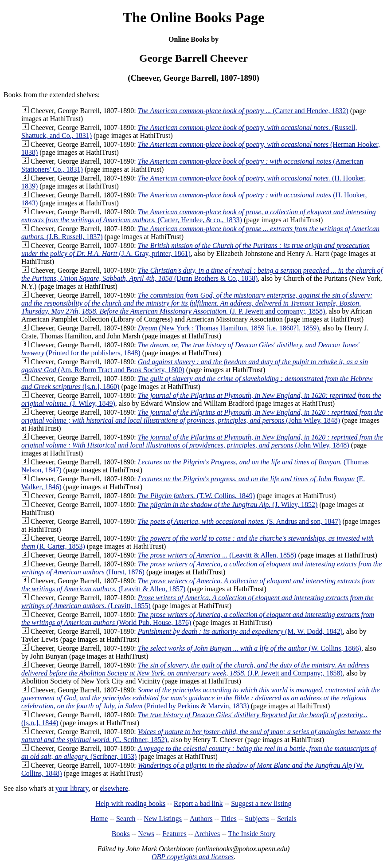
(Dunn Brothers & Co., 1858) (202, 274)
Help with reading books (130, 803)
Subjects (257, 819)
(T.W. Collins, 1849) (196, 496)
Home (99, 819)
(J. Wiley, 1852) (228, 505)
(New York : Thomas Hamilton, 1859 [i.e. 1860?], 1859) (229, 328)
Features (174, 834)
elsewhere (114, 788)
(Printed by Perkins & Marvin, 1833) (201, 698)
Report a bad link (198, 803)
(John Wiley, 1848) (202, 416)
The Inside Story (252, 834)
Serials (287, 819)
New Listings (163, 819)
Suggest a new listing (261, 803)
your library (72, 788)
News (146, 834)
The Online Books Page (193, 17)
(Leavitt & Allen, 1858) (217, 555)
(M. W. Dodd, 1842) (240, 631)
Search (126, 819)
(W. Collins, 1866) (250, 648)
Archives (207, 834)
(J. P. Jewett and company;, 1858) (197, 303)
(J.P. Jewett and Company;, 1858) (195, 669)
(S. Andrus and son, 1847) (239, 521)
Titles (229, 819)
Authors (201, 819)
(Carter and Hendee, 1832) (243, 111)
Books (121, 834)
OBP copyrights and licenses (193, 857)
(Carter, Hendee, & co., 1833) (199, 216)
